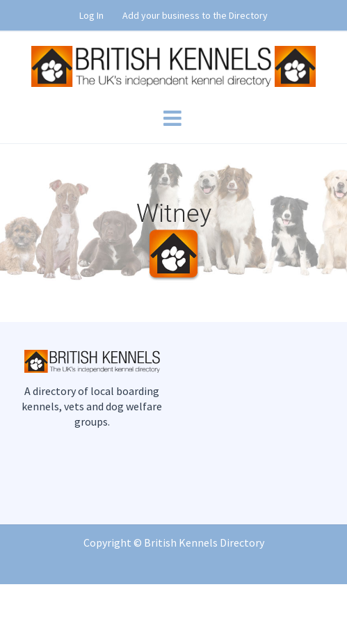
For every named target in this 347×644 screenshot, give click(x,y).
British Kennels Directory (204, 542)
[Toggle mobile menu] (174, 118)
